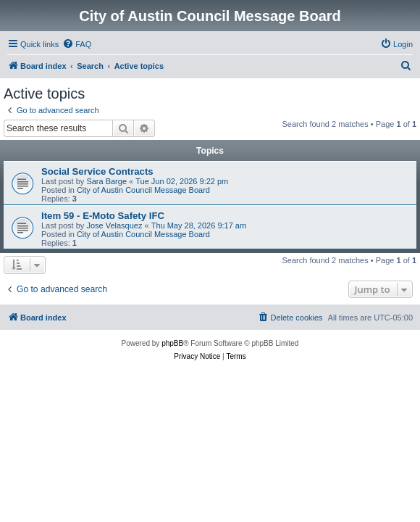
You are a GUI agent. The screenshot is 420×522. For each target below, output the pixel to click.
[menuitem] (77, 44)
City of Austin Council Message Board (143, 190)
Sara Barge (106, 181)
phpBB (172, 343)
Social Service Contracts (97, 171)
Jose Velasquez (114, 225)
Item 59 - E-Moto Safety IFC (103, 216)
